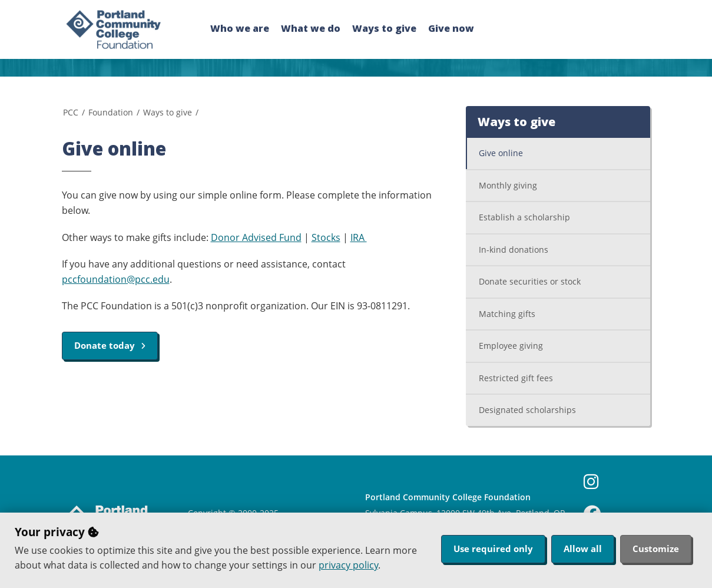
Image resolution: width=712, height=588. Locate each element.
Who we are (240, 28)
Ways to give (384, 28)
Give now (451, 28)
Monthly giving (508, 185)
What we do (311, 28)
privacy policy (348, 565)
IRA (359, 237)
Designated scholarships (527, 410)
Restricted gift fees (516, 378)
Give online (501, 153)
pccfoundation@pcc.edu (116, 279)
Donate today (110, 345)
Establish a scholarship (524, 217)
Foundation (111, 112)
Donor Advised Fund (256, 237)
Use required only (493, 549)
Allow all (583, 549)
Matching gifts (507, 314)
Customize (656, 549)
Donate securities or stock (530, 281)
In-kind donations (514, 250)
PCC (71, 112)
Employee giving (511, 346)
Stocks (326, 237)
